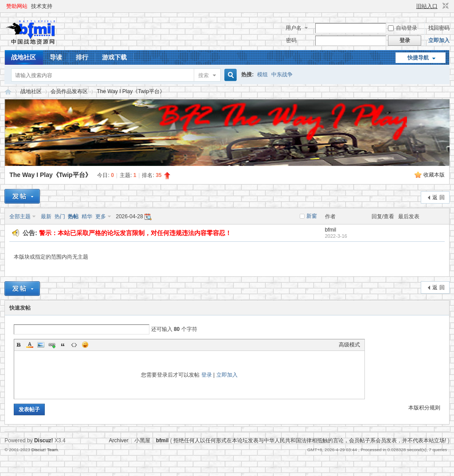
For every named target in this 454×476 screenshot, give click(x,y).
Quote (63, 345)
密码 (291, 40)
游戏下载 (114, 57)
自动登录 (403, 28)
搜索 (204, 75)
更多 (101, 216)
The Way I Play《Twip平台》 (131, 91)
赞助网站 (17, 6)
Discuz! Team (45, 450)
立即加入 (439, 40)
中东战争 (282, 75)
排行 (82, 57)
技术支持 (42, 6)
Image (41, 345)
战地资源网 (8, 92)
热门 (60, 216)
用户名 (294, 28)
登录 (207, 375)
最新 (46, 216)
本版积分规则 (424, 408)
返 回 (438, 197)
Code (74, 345)
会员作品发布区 (69, 91)
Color (30, 345)
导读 (56, 57)
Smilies (85, 345)
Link (52, 345)
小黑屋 (142, 441)
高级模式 (349, 345)
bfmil (331, 230)
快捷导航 (418, 58)
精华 (87, 216)
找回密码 (439, 28)
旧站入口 (427, 6)
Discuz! (44, 441)
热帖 (73, 216)
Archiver (118, 441)
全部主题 (20, 216)
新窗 (312, 216)
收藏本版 (434, 175)
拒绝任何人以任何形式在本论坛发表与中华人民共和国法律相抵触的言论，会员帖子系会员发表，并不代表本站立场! (310, 441)
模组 (262, 75)
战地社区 (23, 57)
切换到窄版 (444, 6)
